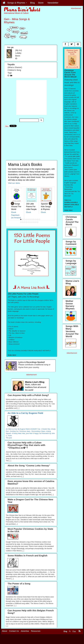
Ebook (14, 212)
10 (38, 219)
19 (34, 222)
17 (30, 222)
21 (38, 222)
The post (9, 438)
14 (25, 222)
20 (36, 222)
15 (26, 222)
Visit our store (14, 183)
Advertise (25, 631)
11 (39, 219)
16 (28, 222)
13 (23, 222)
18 (32, 222)
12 (21, 222)
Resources (36, 631)
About (5, 631)
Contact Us (14, 631)
